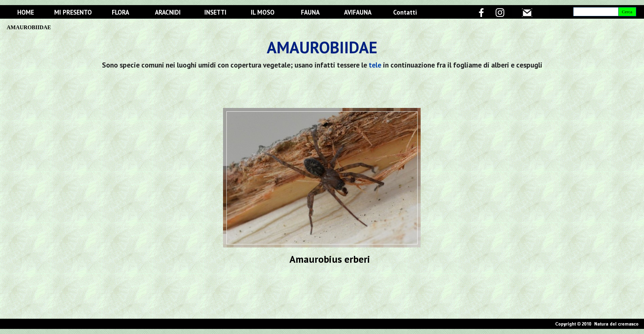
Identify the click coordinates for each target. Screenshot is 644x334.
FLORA (120, 12)
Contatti (405, 12)
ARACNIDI (168, 12)
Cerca (627, 12)
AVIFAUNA (358, 12)
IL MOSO (263, 12)
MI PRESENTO (73, 12)
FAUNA (310, 12)
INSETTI (215, 12)
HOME (26, 12)
